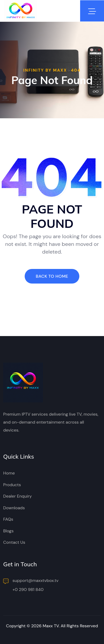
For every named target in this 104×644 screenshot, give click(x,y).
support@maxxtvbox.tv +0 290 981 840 (31, 585)
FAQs (8, 519)
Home (9, 473)
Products (12, 485)
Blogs (8, 531)
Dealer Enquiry (18, 496)
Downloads (14, 508)
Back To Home (52, 276)
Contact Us (14, 542)
